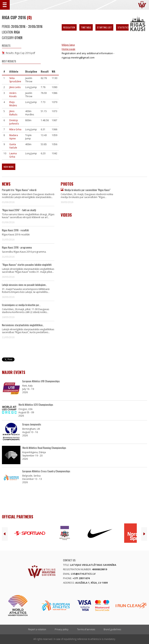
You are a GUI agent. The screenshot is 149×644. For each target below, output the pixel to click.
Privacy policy (62, 629)
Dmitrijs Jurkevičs (14, 122)
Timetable (86, 27)
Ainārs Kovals (13, 95)
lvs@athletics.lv (83, 574)
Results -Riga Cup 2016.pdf (20, 53)
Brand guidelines (112, 629)
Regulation (69, 27)
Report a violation (37, 629)
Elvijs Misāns (13, 104)
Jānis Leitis (15, 87)
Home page (68, 49)
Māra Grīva (15, 129)
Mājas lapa (68, 45)
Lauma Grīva (13, 155)
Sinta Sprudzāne (15, 80)
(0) (29, 17)
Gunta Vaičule (13, 146)
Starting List (104, 27)
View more (9, 167)
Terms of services (86, 629)
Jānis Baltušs (13, 113)
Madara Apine (14, 137)
